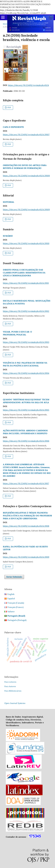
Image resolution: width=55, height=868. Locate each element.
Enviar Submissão (14, 577)
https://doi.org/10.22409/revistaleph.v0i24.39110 (26, 243)
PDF (9, 107)
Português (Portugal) (17, 620)
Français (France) (15, 607)
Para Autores (10, 686)
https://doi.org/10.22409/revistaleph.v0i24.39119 (26, 557)
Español (11, 599)
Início (5, 24)
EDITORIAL (8, 202)
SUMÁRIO (8, 236)
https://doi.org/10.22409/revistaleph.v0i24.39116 (26, 441)
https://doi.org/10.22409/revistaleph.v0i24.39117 (26, 483)
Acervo (15, 24)
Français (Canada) (16, 603)
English (11, 594)
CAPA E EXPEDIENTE (13, 127)
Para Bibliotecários (13, 691)
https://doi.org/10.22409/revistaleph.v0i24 (28, 85)
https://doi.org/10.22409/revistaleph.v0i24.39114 (26, 373)
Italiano (11, 611)
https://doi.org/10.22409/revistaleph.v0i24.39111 (26, 283)
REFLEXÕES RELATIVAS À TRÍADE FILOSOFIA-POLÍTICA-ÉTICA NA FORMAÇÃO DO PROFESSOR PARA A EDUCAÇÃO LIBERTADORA (27, 516)
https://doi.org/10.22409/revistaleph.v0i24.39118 (26, 526)
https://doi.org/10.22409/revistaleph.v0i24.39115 (26, 410)
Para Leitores (10, 682)
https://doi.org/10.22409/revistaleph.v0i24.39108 (26, 176)
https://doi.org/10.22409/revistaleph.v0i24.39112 (26, 311)
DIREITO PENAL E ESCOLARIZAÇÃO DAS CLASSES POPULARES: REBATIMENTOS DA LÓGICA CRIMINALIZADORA (24, 273)
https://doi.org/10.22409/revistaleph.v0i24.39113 (26, 342)
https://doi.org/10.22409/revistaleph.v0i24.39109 (26, 210)
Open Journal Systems (15, 703)
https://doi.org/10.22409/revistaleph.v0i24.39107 (26, 135)
